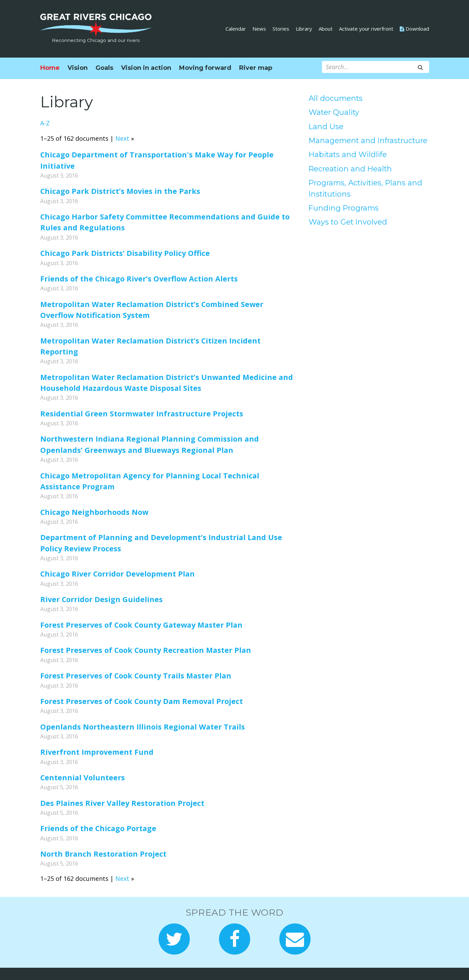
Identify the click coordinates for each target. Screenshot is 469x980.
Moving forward (205, 68)
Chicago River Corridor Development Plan (118, 574)
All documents (336, 98)
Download (414, 29)
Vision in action (146, 68)
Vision (78, 68)
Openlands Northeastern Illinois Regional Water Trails (143, 727)
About (326, 29)
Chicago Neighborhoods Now (94, 512)
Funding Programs (344, 208)
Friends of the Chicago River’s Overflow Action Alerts (139, 279)
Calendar (236, 29)
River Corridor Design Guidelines (101, 599)
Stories (281, 29)
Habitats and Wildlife (348, 154)
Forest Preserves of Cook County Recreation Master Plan (146, 650)
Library (304, 29)
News (259, 29)
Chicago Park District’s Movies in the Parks (120, 191)
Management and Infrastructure (368, 140)
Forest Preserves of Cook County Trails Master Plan (136, 676)
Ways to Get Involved (348, 222)
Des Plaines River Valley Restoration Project (122, 803)
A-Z (45, 123)
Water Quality (334, 112)
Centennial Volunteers (83, 777)
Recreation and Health (350, 169)
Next (122, 138)
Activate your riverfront (366, 29)
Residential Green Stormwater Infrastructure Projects (142, 414)
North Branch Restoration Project (103, 854)
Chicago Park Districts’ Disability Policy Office (125, 253)
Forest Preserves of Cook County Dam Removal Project (142, 701)
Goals (104, 68)
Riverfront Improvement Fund (97, 752)
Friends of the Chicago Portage (98, 828)
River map (256, 68)
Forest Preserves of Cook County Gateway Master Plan (141, 625)
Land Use (326, 126)
